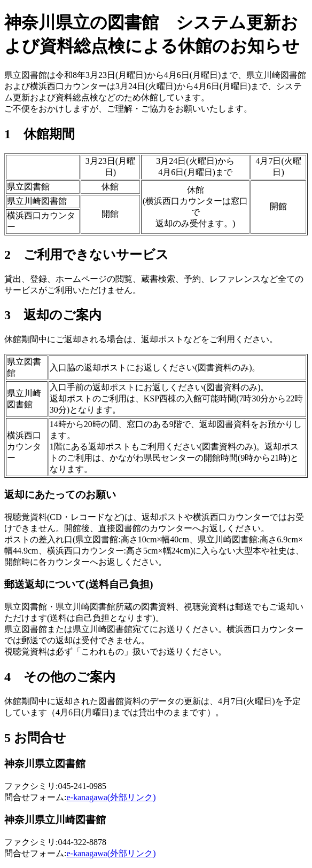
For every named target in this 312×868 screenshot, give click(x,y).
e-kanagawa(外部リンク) (111, 797)
